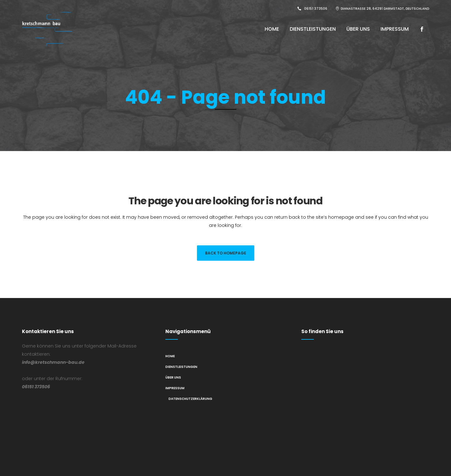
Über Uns (173, 377)
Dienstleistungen (181, 367)
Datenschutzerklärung (190, 399)
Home (170, 356)
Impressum (175, 388)
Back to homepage (226, 253)
